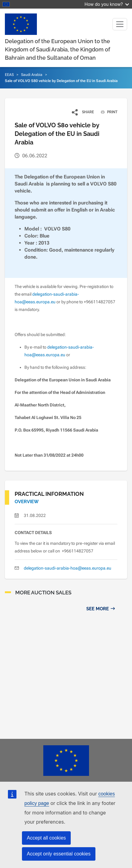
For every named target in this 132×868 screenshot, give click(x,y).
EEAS (9, 75)
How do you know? (107, 4)
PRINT (107, 112)
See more (98, 609)
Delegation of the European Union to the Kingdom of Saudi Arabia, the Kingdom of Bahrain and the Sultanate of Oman (57, 49)
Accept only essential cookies (59, 854)
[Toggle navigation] (120, 24)
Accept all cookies (46, 838)
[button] (83, 112)
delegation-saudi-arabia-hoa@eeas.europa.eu (68, 568)
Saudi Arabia (32, 75)
